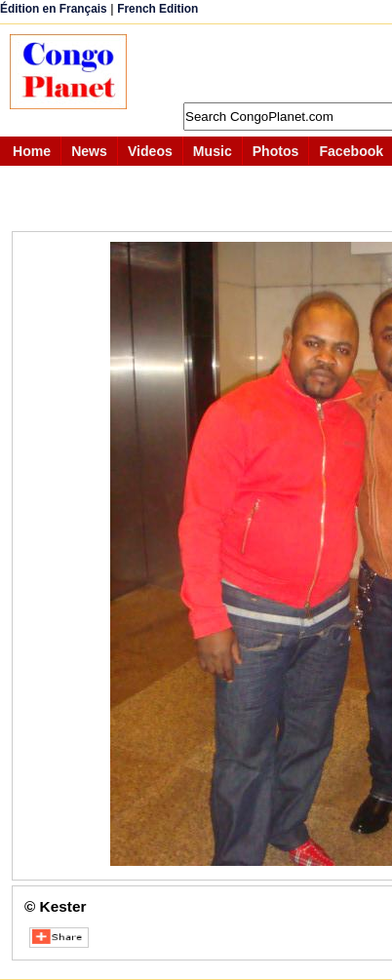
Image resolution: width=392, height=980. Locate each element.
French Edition (157, 9)
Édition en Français (54, 9)
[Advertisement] (269, 63)
